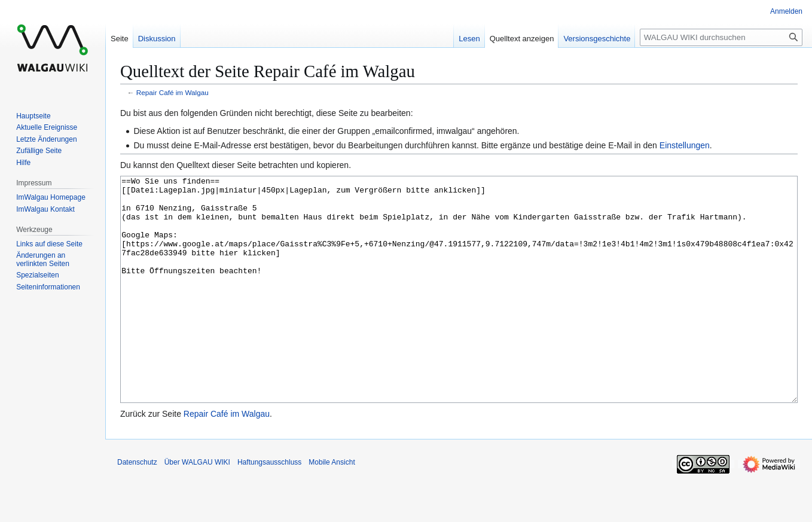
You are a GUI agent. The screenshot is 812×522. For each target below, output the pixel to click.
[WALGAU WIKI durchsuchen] (721, 37)
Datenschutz (137, 507)
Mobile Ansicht (332, 507)
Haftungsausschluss (269, 507)
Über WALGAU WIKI (197, 507)
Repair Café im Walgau (173, 92)
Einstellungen (685, 145)
